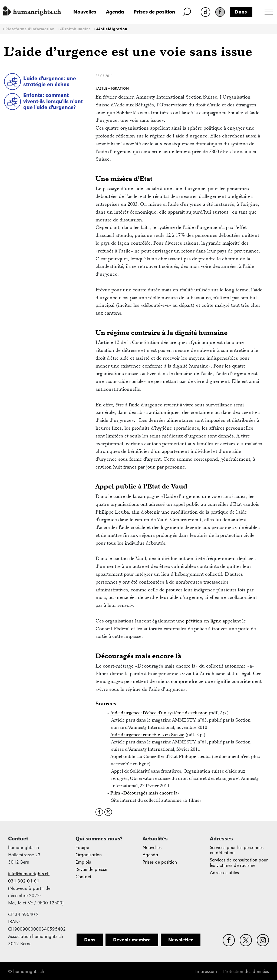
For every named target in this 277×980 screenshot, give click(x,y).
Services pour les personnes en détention (237, 850)
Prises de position (154, 12)
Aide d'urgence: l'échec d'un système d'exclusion (159, 713)
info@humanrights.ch (29, 874)
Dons (241, 12)
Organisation (89, 855)
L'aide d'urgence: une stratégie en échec (50, 81)
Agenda (115, 12)
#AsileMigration (112, 29)
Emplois (83, 862)
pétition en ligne (204, 621)
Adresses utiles (224, 873)
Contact (83, 877)
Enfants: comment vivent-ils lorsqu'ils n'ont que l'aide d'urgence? (53, 101)
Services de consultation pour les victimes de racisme (239, 863)
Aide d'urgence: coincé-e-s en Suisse (147, 735)
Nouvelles (85, 12)
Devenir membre (132, 940)
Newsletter (181, 940)
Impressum (206, 971)
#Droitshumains (75, 29)
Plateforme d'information (30, 29)
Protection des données (246, 971)
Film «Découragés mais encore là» (145, 793)
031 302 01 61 (24, 881)
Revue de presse (91, 869)
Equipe (82, 848)
